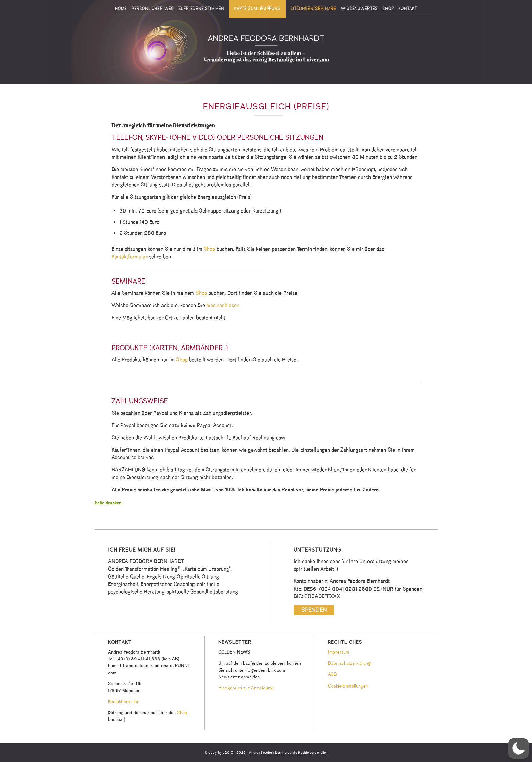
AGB (332, 674)
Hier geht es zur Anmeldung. (246, 688)
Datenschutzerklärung (349, 663)
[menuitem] (121, 9)
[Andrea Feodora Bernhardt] (266, 50)
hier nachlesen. (224, 305)
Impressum (339, 652)
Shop (209, 249)
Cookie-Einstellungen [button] (348, 686)
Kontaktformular (130, 257)
